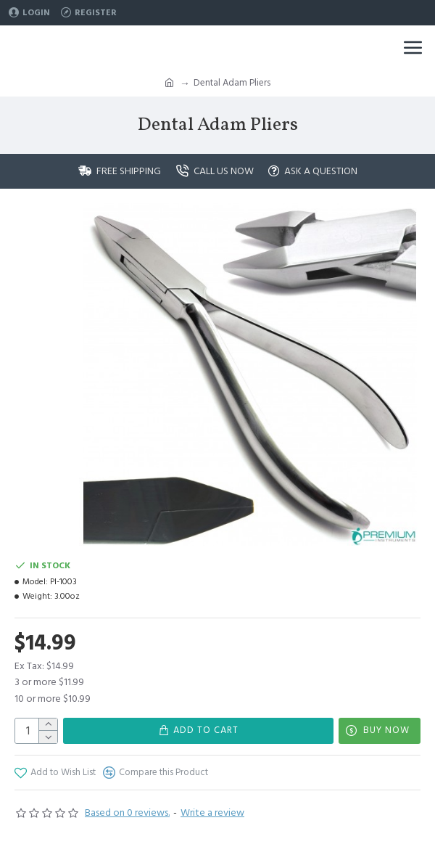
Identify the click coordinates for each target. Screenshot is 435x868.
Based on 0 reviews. (127, 813)
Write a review (212, 813)
